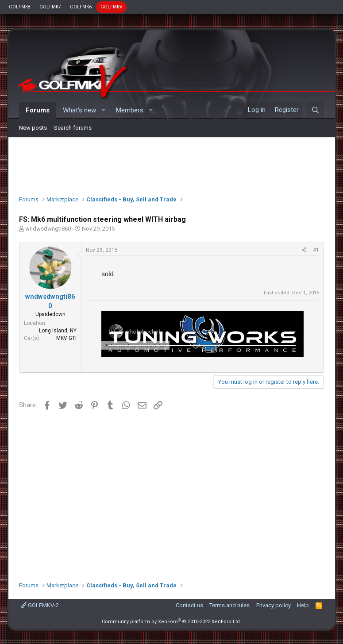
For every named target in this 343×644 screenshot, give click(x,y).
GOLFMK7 (50, 7)
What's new (79, 110)
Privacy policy (274, 605)
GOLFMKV (111, 7)
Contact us (189, 605)
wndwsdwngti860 (48, 229)
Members (130, 110)
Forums (38, 110)
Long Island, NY (58, 331)
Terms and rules (229, 605)
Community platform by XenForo (171, 622)
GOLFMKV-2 (40, 605)
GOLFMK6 (81, 7)
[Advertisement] (172, 164)
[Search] (315, 110)
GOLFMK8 (20, 7)
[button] (103, 110)
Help (303, 605)
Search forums (73, 128)
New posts (33, 128)
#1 (316, 250)
